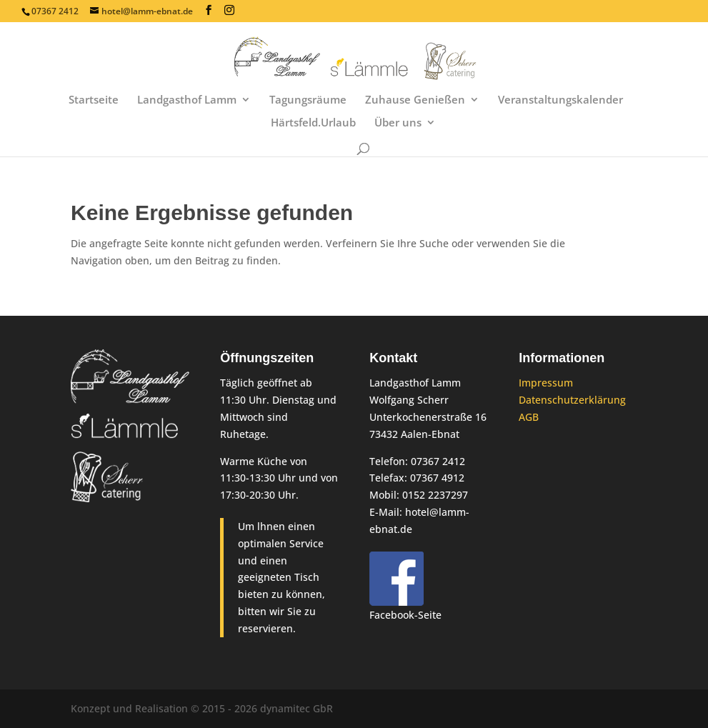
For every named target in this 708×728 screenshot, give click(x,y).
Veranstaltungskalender (560, 100)
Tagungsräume (308, 100)
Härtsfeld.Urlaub (313, 123)
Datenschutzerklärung (572, 400)
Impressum (546, 383)
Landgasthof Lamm (187, 100)
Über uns (398, 123)
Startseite (94, 100)
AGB (529, 417)
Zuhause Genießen (415, 100)
